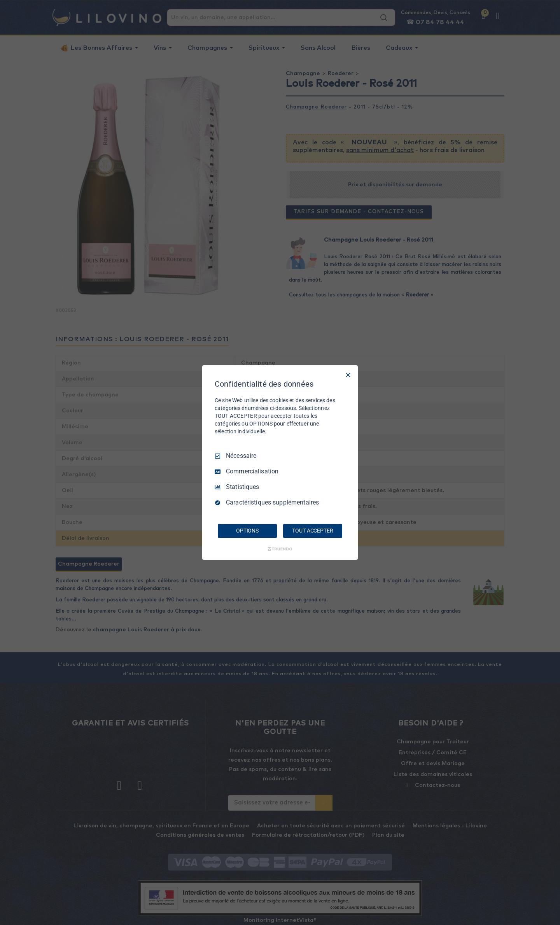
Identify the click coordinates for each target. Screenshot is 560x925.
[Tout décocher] (348, 375)
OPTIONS (247, 531)
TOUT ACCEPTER (312, 531)
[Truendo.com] (280, 549)
